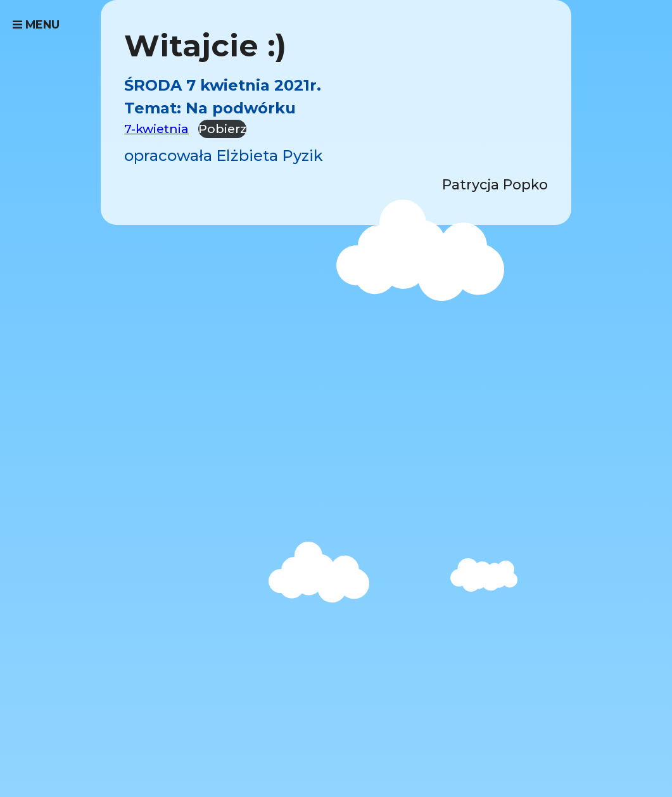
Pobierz (222, 129)
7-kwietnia (156, 129)
